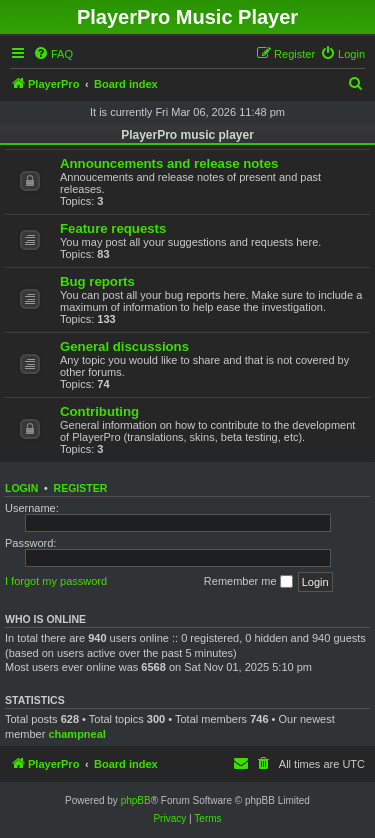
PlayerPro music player (187, 135)
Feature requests (113, 228)
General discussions (124, 346)
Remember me (248, 582)
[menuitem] (53, 54)
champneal (76, 734)
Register (81, 488)
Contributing (99, 411)
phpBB (136, 800)
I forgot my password (56, 581)
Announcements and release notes (169, 163)
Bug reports (97, 281)
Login (21, 488)
